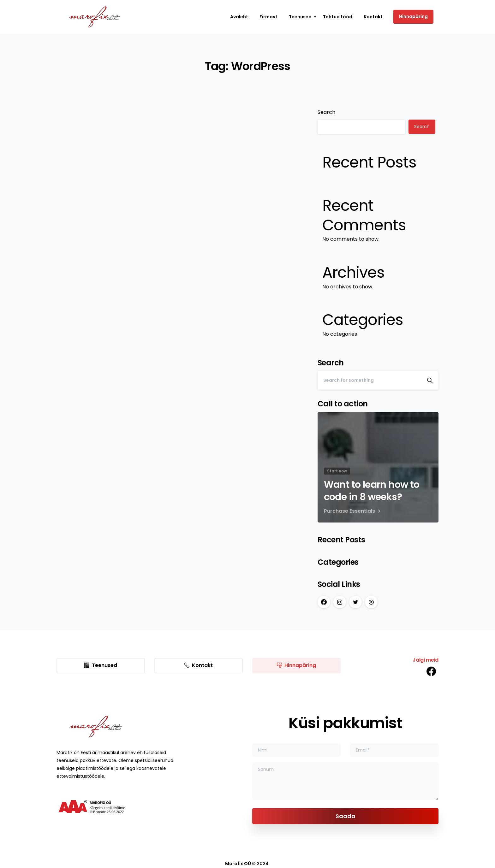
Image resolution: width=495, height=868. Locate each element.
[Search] (370, 380)
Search (326, 112)
